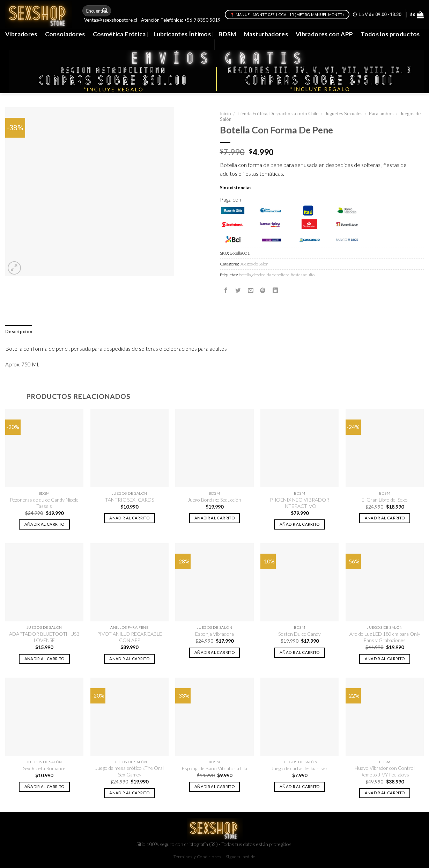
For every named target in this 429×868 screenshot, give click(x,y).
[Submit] (105, 11)
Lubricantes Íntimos (182, 34)
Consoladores (65, 34)
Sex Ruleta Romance (44, 768)
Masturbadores (266, 34)
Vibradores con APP (324, 34)
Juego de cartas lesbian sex (299, 768)
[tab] (19, 332)
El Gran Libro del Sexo (385, 500)
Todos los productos (390, 34)
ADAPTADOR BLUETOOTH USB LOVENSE (44, 637)
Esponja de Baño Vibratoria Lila (214, 768)
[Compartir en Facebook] (226, 290)
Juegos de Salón (254, 264)
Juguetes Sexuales (344, 114)
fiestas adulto (303, 275)
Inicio (225, 114)
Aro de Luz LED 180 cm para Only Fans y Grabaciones (385, 637)
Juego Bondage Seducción (214, 500)
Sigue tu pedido (241, 857)
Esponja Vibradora (214, 634)
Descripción (19, 332)
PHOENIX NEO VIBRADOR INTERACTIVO (299, 503)
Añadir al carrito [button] (45, 524)
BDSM (227, 34)
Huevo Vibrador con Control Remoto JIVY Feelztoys (385, 771)
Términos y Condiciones (197, 857)
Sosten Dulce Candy (299, 634)
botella (245, 275)
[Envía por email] (251, 290)
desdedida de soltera (271, 275)
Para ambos (381, 114)
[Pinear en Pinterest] (263, 290)
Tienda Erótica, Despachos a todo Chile (278, 114)
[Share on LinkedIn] (275, 290)
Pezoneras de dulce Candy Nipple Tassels (44, 503)
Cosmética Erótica (119, 34)
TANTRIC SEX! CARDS (130, 500)
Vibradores (21, 34)
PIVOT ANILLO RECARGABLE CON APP (130, 637)
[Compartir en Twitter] (238, 290)
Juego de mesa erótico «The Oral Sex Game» (130, 771)
